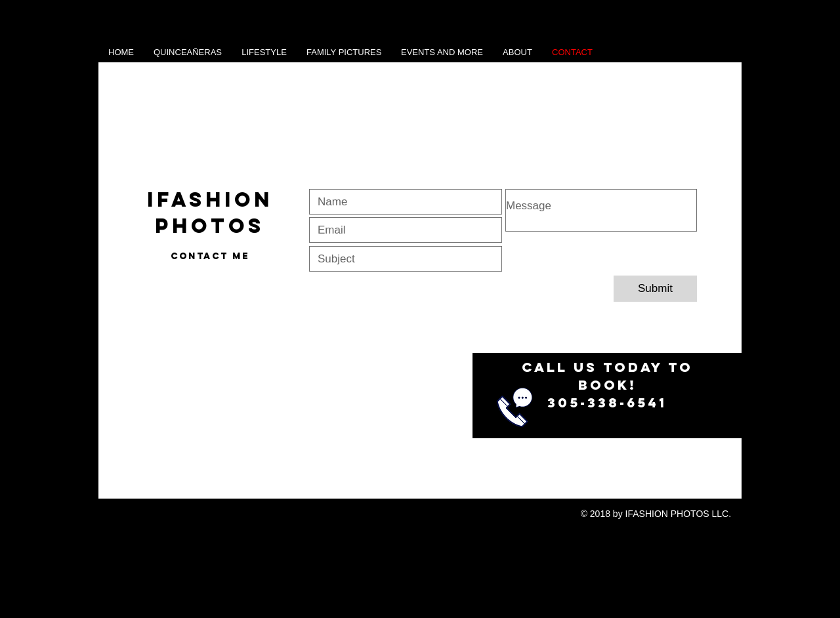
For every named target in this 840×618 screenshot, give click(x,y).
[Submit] (655, 289)
